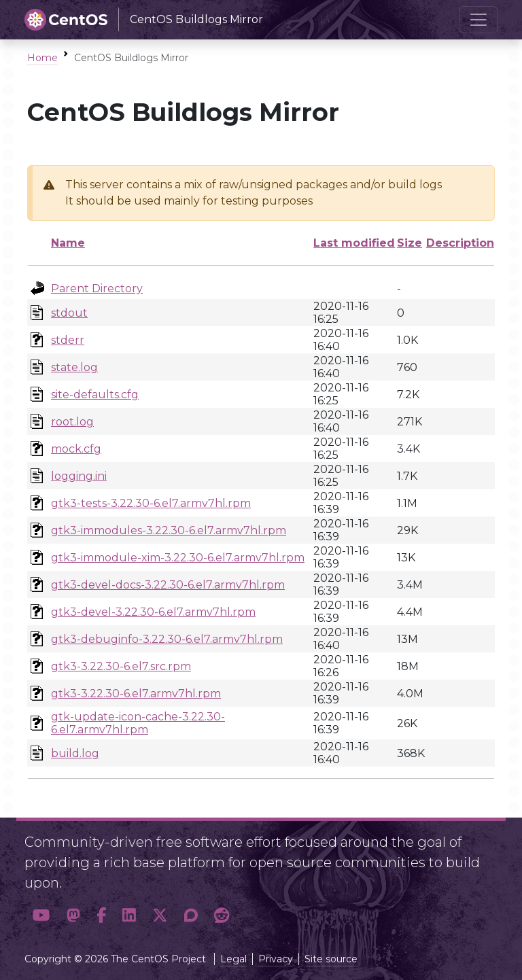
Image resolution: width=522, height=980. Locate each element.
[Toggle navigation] (478, 20)
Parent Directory (97, 288)
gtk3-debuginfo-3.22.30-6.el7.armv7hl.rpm (167, 639)
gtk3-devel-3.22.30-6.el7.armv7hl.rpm (153, 612)
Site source (331, 959)
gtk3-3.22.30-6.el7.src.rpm (121, 666)
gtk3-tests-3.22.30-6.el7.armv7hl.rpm (151, 503)
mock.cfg (76, 449)
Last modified (354, 243)
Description (460, 243)
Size (410, 243)
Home (42, 58)
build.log (75, 753)
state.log (74, 367)
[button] (41, 916)
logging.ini (79, 476)
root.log (72, 422)
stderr (68, 340)
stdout (69, 313)
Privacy (276, 959)
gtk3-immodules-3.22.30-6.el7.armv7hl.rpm (169, 530)
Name (68, 243)
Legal (233, 959)
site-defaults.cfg (95, 395)
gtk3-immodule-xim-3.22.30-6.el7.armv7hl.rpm (178, 558)
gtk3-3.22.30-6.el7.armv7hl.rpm (136, 694)
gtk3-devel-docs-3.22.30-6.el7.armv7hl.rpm (168, 585)
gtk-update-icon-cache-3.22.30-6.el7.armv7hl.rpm (138, 723)
